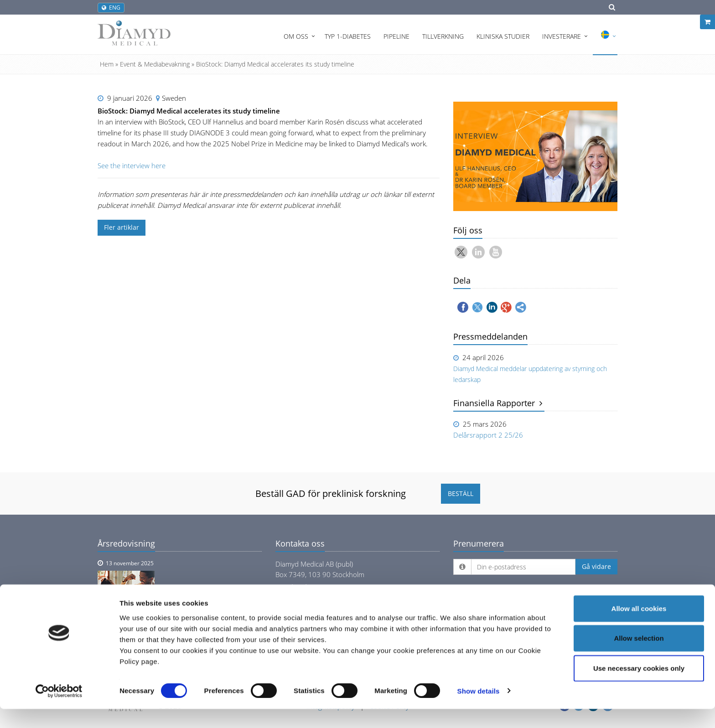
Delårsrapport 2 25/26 (488, 435)
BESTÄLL (461, 493)
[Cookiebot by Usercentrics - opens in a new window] (59, 710)
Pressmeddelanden (490, 336)
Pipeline (396, 36)
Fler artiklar (122, 227)
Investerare (562, 36)
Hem (107, 64)
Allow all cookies (639, 627)
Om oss (296, 36)
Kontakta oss (300, 543)
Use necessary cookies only (639, 687)
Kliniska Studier (503, 36)
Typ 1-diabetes (348, 36)
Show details (479, 710)
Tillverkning (443, 36)
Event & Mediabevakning (155, 64)
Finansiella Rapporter (498, 403)
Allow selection (639, 658)
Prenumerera (479, 543)
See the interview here (132, 165)
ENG (111, 8)
